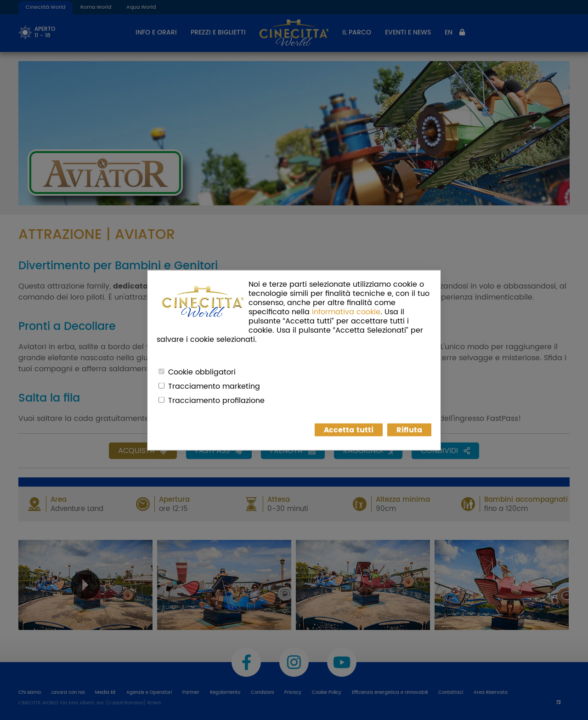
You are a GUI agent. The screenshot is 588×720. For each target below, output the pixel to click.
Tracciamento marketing (214, 386)
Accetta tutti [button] (349, 430)
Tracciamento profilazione (216, 400)
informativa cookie (346, 312)
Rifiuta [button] (409, 430)
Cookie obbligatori (202, 372)
